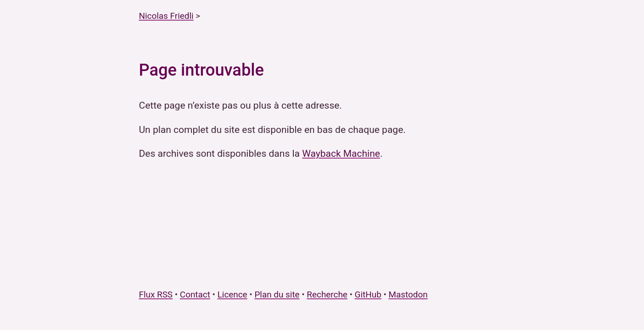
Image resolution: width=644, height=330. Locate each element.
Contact (195, 294)
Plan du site (277, 294)
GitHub (368, 294)
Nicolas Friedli (166, 16)
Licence (232, 294)
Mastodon (408, 294)
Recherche (327, 294)
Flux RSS (156, 294)
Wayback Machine (341, 154)
